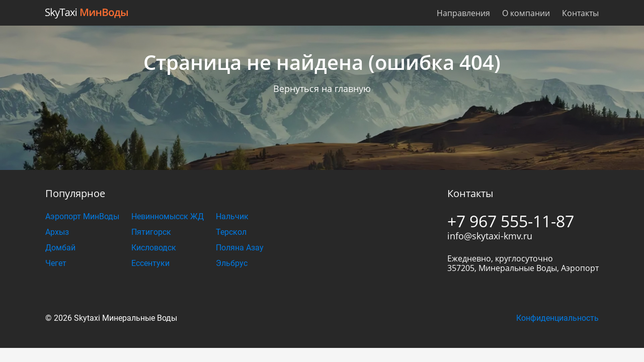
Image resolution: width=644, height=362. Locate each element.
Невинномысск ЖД (168, 216)
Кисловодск (154, 248)
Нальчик (232, 216)
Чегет (56, 263)
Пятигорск (151, 232)
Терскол (231, 232)
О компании (526, 13)
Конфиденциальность (557, 318)
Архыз (57, 232)
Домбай (60, 248)
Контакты (580, 13)
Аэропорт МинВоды (82, 216)
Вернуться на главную (322, 88)
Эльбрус (232, 263)
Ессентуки (150, 263)
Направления (463, 13)
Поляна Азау (240, 248)
